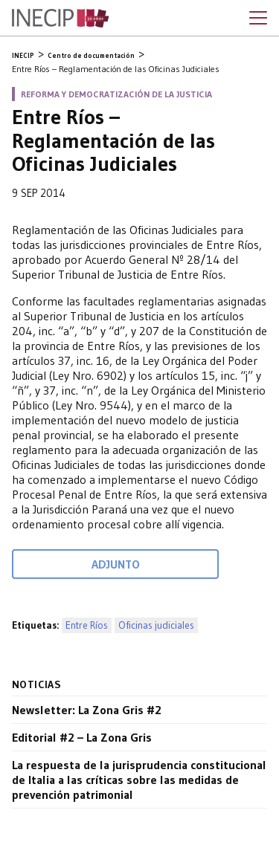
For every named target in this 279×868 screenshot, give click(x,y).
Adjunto (116, 564)
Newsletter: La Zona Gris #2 (87, 710)
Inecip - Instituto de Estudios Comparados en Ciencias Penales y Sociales (60, 19)
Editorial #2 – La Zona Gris (82, 737)
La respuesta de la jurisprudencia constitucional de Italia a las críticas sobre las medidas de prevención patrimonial (139, 780)
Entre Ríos (87, 625)
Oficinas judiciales (156, 625)
